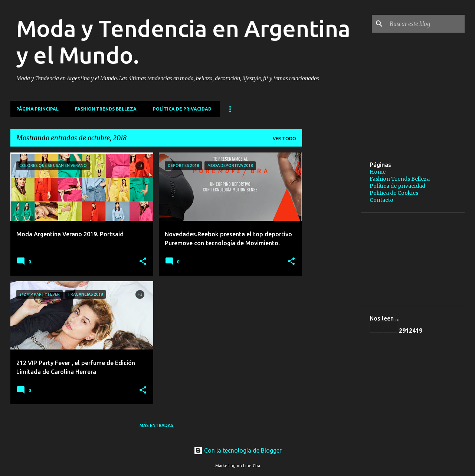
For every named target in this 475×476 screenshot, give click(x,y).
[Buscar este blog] (426, 24)
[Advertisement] (391, 204)
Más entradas (156, 425)
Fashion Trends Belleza (106, 109)
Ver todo (284, 139)
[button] (143, 262)
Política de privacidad (182, 109)
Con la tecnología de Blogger (238, 450)
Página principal (37, 109)
